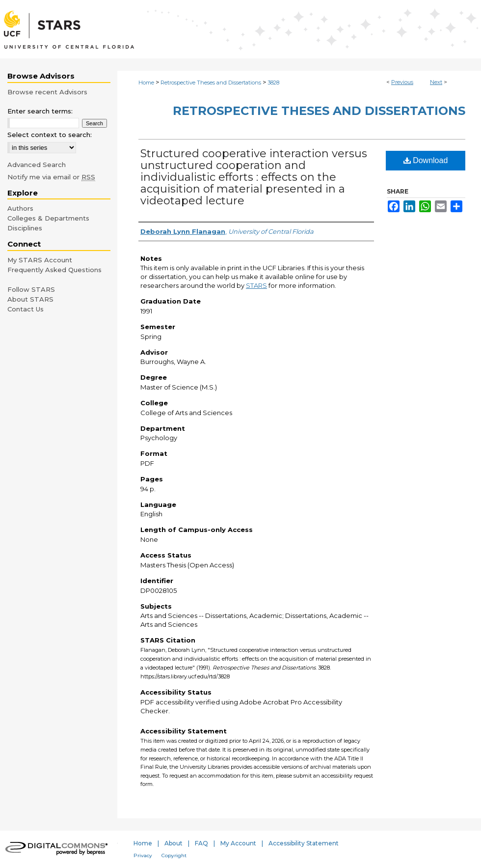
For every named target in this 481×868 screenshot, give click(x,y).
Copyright (174, 855)
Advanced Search (37, 165)
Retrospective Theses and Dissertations (211, 83)
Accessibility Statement (304, 843)
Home (146, 83)
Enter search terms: (40, 111)
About (174, 843)
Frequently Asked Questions (54, 270)
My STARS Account (40, 260)
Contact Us (26, 309)
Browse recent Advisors (47, 92)
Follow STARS (31, 289)
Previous (402, 82)
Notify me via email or (51, 177)
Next (436, 82)
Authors (20, 208)
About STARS (30, 299)
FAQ (201, 843)
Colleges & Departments (48, 218)
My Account (238, 843)
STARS (256, 285)
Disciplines (25, 228)
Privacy (143, 855)
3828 (273, 83)
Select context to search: (50, 135)
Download (426, 160)
